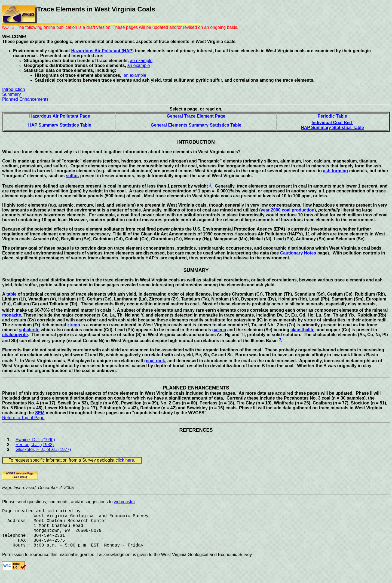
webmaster (124, 502)
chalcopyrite (15, 335)
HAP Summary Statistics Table (60, 125)
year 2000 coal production (288, 210)
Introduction (14, 89)
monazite (12, 315)
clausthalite (302, 330)
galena (219, 330)
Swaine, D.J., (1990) (35, 440)
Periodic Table (332, 116)
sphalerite (29, 330)
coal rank (155, 361)
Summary (11, 94)
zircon (74, 325)
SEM (40, 413)
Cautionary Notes (298, 253)
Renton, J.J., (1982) (35, 445)
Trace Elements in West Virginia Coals (96, 9)
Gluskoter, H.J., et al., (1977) (43, 449)
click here (125, 460)
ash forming (335, 171)
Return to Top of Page (23, 418)
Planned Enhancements (25, 99)
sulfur (72, 176)
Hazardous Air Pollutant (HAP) (102, 51)
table (11, 294)
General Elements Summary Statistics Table (196, 125)
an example (141, 61)
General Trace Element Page (196, 116)
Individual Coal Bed (332, 123)
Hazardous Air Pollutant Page (59, 116)
